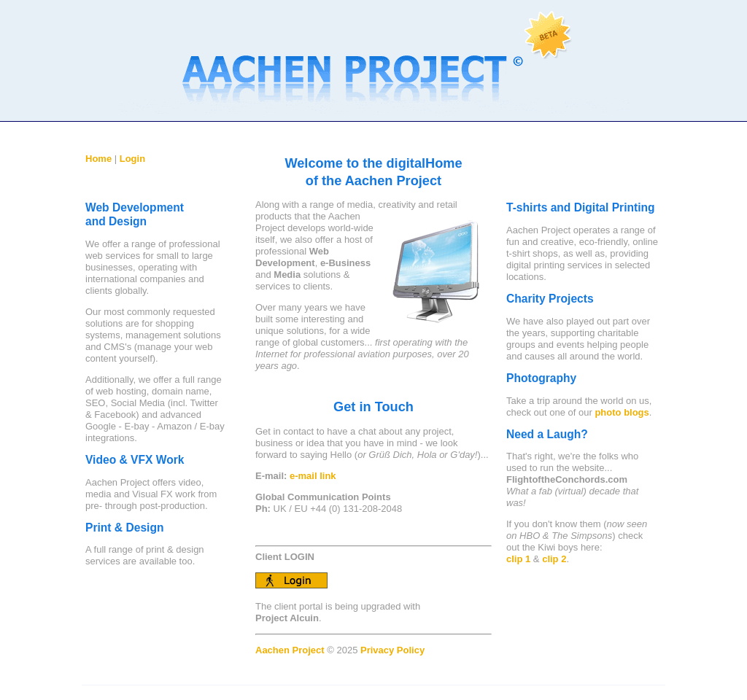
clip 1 (518, 559)
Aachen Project (291, 650)
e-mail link (313, 476)
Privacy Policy (392, 650)
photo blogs (622, 412)
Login (132, 159)
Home (98, 159)
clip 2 (554, 559)
